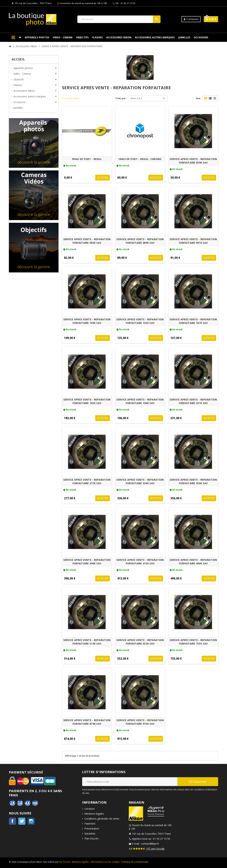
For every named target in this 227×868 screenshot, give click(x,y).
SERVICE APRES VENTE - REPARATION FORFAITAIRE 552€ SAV (140, 642)
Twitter (22, 821)
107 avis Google (155, 849)
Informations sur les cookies (105, 862)
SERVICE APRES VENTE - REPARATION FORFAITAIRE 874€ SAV (87, 722)
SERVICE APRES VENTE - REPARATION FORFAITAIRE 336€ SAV (140, 481)
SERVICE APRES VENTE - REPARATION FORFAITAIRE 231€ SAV (193, 401)
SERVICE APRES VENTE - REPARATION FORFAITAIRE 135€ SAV (140, 321)
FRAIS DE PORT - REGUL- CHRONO (140, 159)
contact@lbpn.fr (150, 844)
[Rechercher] (119, 19)
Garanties (90, 834)
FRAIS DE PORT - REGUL (87, 159)
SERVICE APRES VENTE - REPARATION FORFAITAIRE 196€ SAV (140, 401)
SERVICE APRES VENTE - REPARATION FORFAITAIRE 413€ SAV (140, 562)
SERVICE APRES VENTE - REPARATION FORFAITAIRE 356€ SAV (193, 481)
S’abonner (198, 782)
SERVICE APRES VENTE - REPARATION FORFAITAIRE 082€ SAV (87, 241)
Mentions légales (94, 814)
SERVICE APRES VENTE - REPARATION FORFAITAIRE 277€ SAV (87, 481)
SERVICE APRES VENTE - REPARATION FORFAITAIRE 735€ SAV (193, 642)
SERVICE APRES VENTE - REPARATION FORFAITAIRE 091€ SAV (193, 241)
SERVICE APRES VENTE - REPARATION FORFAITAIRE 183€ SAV (87, 401)
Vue (198, 98)
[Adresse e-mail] (130, 782)
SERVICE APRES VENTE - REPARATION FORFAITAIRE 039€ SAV (193, 161)
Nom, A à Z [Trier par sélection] (136, 98)
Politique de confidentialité (135, 862)
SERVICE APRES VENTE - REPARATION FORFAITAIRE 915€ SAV (140, 722)
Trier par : (121, 98)
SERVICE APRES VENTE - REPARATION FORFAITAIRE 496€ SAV (193, 562)
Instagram (31, 821)
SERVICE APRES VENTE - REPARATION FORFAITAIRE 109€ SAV (87, 321)
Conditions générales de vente (102, 819)
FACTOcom (64, 862)
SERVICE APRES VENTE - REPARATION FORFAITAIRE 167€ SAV (193, 321)
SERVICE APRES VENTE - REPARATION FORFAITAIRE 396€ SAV (87, 562)
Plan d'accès (92, 838)
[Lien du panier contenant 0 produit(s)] (211, 19)
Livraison (90, 809)
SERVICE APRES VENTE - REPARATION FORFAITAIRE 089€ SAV (140, 241)
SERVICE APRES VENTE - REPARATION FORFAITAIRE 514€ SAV (87, 642)
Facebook (12, 821)
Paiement (90, 824)
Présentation (92, 829)
